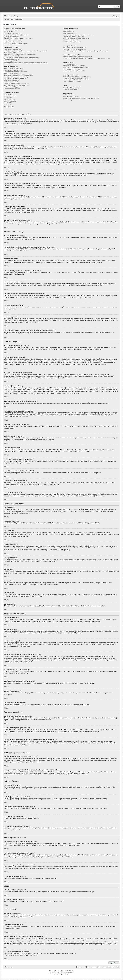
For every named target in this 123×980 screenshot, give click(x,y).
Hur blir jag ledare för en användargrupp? (74, 37)
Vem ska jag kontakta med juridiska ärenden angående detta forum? (81, 98)
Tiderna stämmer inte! (10, 53)
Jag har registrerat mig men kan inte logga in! (16, 35)
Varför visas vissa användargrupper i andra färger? (76, 38)
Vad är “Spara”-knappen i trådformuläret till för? (17, 85)
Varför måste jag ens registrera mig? (14, 30)
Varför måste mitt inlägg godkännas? (14, 87)
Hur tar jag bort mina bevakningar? (72, 82)
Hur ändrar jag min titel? (11, 61)
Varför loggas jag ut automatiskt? (13, 42)
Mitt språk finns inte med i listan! (13, 56)
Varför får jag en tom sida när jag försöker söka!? (76, 67)
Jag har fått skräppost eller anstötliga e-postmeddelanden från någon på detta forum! (85, 51)
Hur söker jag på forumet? (70, 64)
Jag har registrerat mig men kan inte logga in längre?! (18, 38)
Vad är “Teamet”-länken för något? (72, 42)
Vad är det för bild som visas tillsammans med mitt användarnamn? (22, 58)
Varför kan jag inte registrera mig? (13, 33)
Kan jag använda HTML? (11, 96)
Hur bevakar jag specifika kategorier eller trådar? (76, 78)
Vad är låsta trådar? (9, 106)
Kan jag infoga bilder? (10, 99)
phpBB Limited (50, 915)
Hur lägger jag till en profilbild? (12, 59)
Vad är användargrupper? (70, 33)
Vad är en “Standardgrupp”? (70, 40)
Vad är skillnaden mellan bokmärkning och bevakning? (77, 77)
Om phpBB (19, 917)
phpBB (55, 971)
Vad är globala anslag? (10, 101)
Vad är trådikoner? (9, 108)
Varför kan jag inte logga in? (12, 37)
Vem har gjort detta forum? (70, 95)
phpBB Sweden (64, 973)
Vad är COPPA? (8, 32)
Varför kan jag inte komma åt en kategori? (15, 78)
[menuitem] (16, 16)
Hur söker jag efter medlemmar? (71, 69)
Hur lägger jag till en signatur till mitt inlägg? (16, 72)
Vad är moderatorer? (68, 32)
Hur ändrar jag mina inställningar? (13, 49)
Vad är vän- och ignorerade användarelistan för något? (77, 57)
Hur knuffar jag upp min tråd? (12, 89)
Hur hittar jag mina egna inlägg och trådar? (74, 71)
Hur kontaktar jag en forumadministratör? (74, 100)
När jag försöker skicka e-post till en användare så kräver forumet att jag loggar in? (26, 63)
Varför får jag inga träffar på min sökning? (74, 66)
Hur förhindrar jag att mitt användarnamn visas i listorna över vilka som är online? (26, 51)
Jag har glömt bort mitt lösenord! (13, 40)
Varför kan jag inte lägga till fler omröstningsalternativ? (19, 75)
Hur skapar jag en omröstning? (12, 73)
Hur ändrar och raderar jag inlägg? (13, 70)
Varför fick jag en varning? (11, 82)
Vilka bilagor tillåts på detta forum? (72, 87)
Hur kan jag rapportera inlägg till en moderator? (17, 84)
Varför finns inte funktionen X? (71, 96)
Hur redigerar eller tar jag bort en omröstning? (16, 77)
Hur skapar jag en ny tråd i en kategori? (15, 68)
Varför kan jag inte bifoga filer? (12, 80)
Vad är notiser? (8, 104)
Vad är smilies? (8, 98)
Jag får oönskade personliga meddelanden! (74, 49)
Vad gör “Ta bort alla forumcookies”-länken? (16, 43)
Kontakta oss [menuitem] (80, 967)
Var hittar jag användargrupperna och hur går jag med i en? (78, 35)
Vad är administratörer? (69, 30)
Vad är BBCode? (9, 94)
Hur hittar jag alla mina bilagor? (71, 89)
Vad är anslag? (8, 103)
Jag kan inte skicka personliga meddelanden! (75, 47)
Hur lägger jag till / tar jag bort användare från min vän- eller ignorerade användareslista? (86, 58)
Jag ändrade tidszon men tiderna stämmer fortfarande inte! (20, 54)
